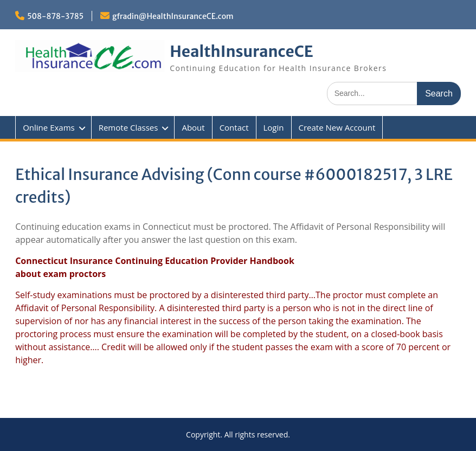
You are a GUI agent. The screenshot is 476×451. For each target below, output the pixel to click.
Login (274, 127)
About (193, 127)
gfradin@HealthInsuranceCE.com (173, 16)
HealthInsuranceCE (242, 51)
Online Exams (49, 127)
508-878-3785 (55, 16)
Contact (234, 127)
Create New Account (337, 127)
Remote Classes (128, 127)
